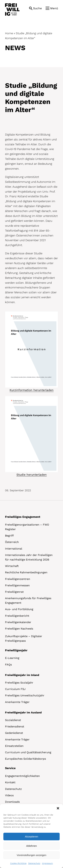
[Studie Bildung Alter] (32, 398)
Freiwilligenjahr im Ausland (23, 712)
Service (10, 768)
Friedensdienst (15, 726)
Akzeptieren (32, 837)
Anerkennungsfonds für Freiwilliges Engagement (28, 600)
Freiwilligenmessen (17, 585)
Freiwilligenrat (14, 592)
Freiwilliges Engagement (23, 517)
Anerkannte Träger (17, 702)
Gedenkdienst (14, 733)
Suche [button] (37, 8)
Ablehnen (32, 846)
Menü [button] (54, 8)
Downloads (12, 802)
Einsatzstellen (14, 746)
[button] (58, 808)
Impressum (47, 863)
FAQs (8, 665)
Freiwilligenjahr (16, 650)
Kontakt (10, 782)
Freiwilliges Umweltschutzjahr (25, 695)
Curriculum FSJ (15, 689)
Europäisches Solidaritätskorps (25, 759)
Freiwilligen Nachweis (19, 629)
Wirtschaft (12, 566)
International (14, 549)
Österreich (12, 542)
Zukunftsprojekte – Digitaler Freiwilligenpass (24, 638)
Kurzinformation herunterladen (32, 390)
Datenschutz (34, 863)
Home (9, 33)
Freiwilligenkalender (18, 622)
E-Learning (12, 658)
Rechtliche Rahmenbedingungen (26, 572)
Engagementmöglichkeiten (22, 776)
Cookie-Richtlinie (18, 863)
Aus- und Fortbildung (19, 609)
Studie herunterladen (32, 475)
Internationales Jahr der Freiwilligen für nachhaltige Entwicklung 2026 (29, 557)
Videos (9, 795)
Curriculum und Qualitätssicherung (28, 752)
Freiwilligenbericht (17, 616)
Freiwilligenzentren (18, 579)
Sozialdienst (13, 720)
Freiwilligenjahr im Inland (22, 675)
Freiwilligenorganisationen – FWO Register (27, 527)
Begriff (9, 536)
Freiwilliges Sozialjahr (19, 683)
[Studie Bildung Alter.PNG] (32, 313)
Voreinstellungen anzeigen (32, 855)
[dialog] (32, 836)
